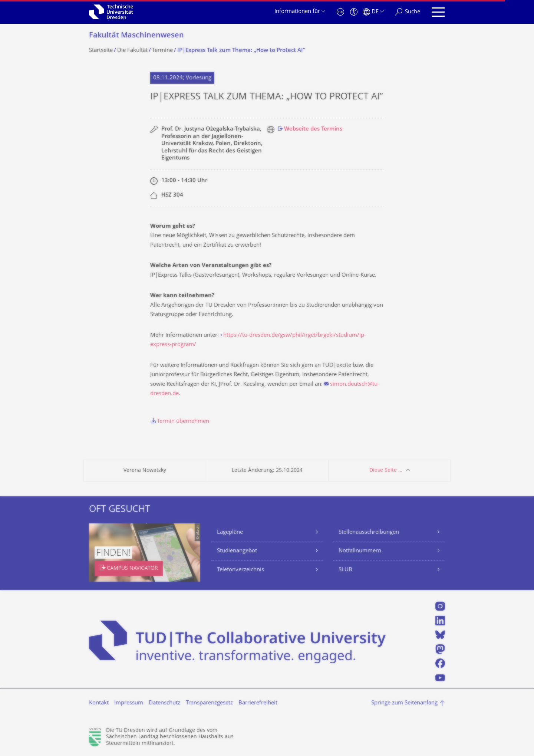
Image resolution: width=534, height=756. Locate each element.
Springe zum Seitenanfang (404, 703)
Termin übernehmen (183, 422)
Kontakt (99, 703)
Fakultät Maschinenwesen (136, 36)
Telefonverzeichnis (240, 570)
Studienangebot (237, 551)
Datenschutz (164, 703)
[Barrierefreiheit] (354, 12)
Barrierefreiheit (258, 703)
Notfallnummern (360, 551)
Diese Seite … (386, 471)
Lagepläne (230, 533)
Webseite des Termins (313, 129)
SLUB (345, 570)
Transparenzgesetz (209, 703)
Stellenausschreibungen (369, 533)
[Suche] (408, 12)
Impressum (129, 703)
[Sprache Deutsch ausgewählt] (373, 12)
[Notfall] (340, 12)
